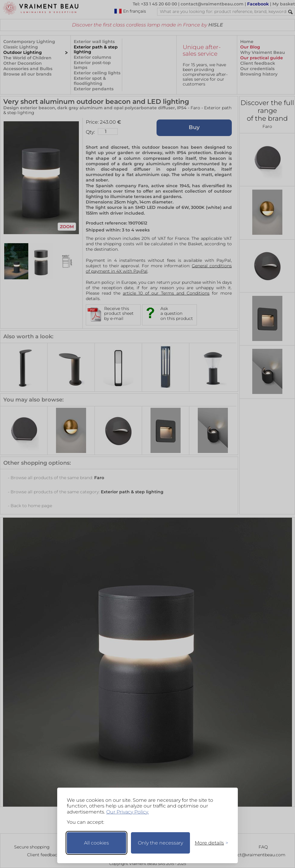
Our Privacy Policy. (127, 812)
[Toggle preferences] (209, 843)
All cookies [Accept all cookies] (96, 843)
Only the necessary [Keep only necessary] (160, 843)
